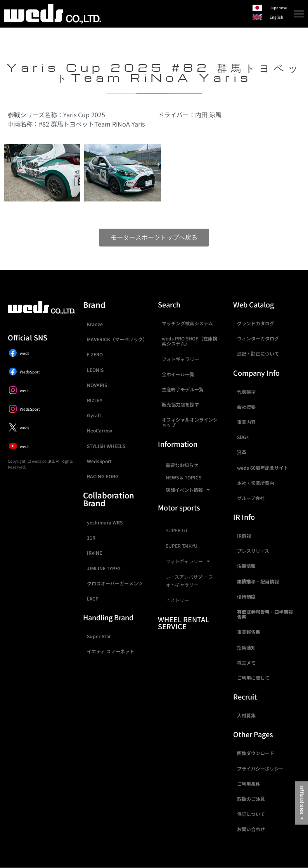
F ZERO (95, 354)
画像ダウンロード (256, 753)
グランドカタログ (256, 323)
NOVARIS (97, 385)
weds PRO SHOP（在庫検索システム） (189, 341)
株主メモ (246, 662)
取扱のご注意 (251, 799)
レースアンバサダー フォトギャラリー (189, 581)
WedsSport (99, 461)
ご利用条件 (249, 784)
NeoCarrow (99, 430)
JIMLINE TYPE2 (104, 568)
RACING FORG (103, 476)
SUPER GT (177, 530)
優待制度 (246, 596)
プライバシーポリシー (260, 768)
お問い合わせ (251, 829)
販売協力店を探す (180, 404)
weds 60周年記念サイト (263, 468)
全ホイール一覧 (178, 374)
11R (91, 537)
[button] (299, 14)
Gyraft (94, 415)
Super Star (99, 636)
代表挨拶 (246, 391)
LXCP (93, 598)
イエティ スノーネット (111, 651)
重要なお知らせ (182, 465)
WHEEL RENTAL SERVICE (183, 623)
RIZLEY (95, 400)
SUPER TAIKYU (182, 546)
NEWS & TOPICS (183, 477)
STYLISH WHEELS (106, 446)
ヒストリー (177, 600)
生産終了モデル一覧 (183, 389)
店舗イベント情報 (188, 490)
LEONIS (95, 370)
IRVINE (94, 553)
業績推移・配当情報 (258, 581)
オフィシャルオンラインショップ (190, 422)
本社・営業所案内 (256, 483)
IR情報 (244, 536)
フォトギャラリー (180, 359)
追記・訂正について (258, 353)
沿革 (242, 452)
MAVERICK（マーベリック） (117, 339)
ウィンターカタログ (258, 338)
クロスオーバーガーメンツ (115, 583)
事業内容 (246, 422)
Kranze (95, 324)
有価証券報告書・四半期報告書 (265, 614)
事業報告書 (249, 632)
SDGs (243, 437)
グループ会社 (251, 498)
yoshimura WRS (105, 522)
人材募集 (246, 715)
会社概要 (246, 407)
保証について (251, 814)
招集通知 (246, 647)
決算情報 (246, 566)
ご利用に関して (253, 678)
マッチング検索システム (187, 323)
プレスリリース (253, 551)
